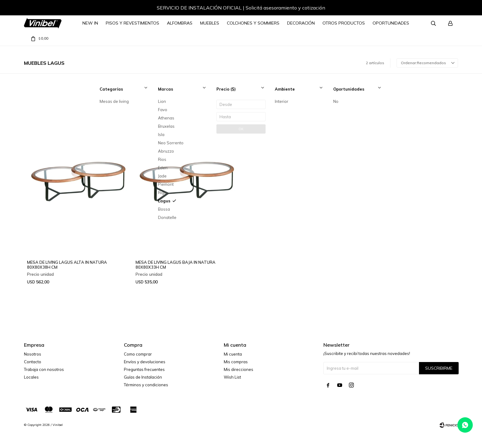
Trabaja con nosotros (44, 369)
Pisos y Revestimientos (132, 23)
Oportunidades (391, 23)
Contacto (33, 362)
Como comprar (138, 354)
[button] (447, 9)
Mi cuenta (233, 354)
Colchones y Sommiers (253, 23)
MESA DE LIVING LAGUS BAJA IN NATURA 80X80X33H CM (176, 265)
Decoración (301, 23)
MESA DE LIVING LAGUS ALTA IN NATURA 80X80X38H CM (67, 265)
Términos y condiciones (146, 385)
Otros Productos (344, 23)
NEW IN (90, 23)
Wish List (232, 377)
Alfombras (180, 23)
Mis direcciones (239, 369)
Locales (31, 377)
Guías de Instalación (143, 377)
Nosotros (33, 354)
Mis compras (236, 362)
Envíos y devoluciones (145, 362)
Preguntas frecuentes (144, 369)
